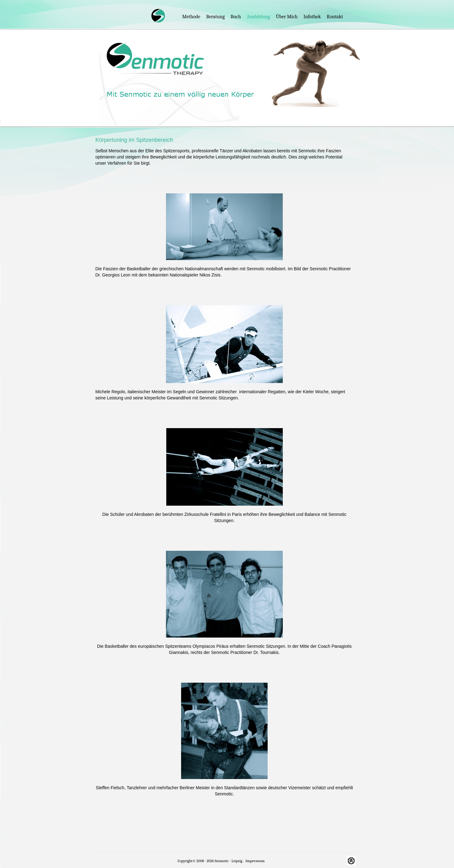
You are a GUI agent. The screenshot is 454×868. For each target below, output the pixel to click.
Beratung (215, 17)
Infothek (312, 17)
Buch (236, 17)
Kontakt (335, 17)
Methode (191, 17)
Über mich (286, 17)
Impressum (255, 861)
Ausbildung (259, 17)
